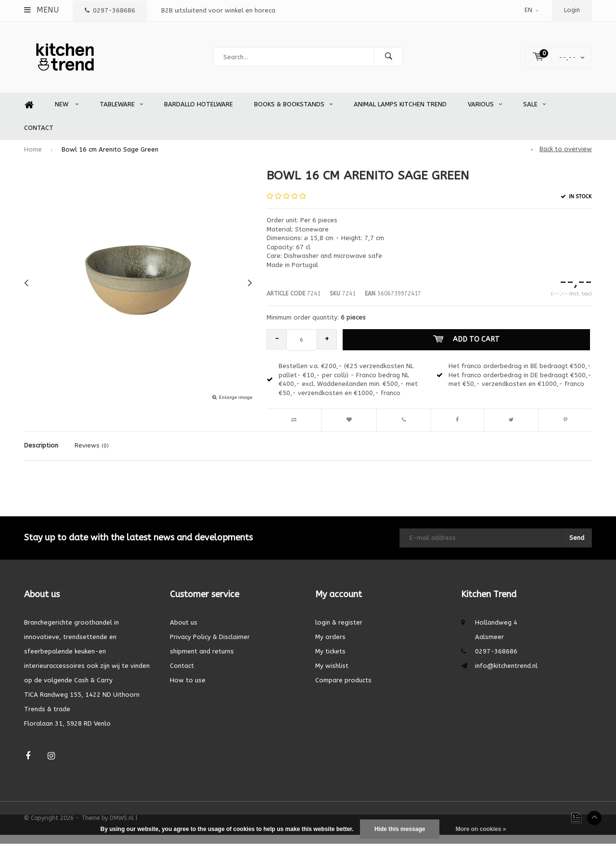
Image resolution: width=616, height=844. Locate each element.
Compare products (343, 689)
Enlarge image (236, 407)
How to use (188, 689)
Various (485, 114)
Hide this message (400, 829)
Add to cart (469, 349)
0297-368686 (110, 10)
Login (572, 10)
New (67, 114)
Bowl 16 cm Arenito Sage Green (110, 159)
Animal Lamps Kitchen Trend (400, 114)
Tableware (121, 114)
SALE (534, 114)
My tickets (330, 660)
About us (184, 632)
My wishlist (332, 675)
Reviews (92, 455)
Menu (41, 10)
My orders (330, 646)
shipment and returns (202, 660)
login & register (339, 632)
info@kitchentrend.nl (506, 675)
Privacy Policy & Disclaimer (210, 646)
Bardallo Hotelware (199, 114)
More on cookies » (481, 829)
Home (29, 114)
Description (41, 455)
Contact (39, 137)
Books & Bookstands (293, 114)
